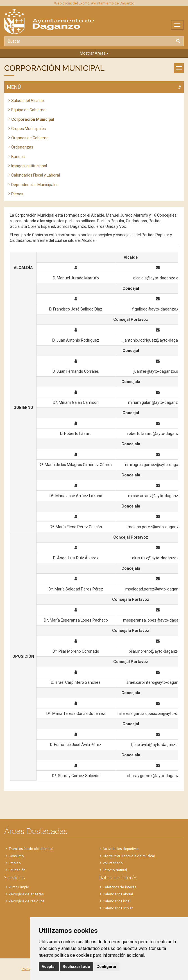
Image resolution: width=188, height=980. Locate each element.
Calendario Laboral (118, 894)
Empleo (14, 863)
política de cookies (73, 955)
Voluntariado (113, 863)
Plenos (17, 194)
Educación (17, 870)
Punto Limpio (19, 887)
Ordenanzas (22, 147)
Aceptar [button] (49, 967)
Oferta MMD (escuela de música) (129, 856)
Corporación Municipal (33, 119)
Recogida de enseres (26, 894)
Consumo (16, 856)
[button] (94, 53)
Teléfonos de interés (119, 887)
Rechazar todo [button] (76, 967)
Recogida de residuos (26, 901)
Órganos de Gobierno (30, 138)
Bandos (18, 157)
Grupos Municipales (29, 129)
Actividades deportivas (121, 849)
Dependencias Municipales (35, 185)
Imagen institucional (29, 166)
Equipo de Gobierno (28, 110)
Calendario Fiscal (116, 901)
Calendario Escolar (118, 908)
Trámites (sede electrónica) (31, 849)
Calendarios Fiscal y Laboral (36, 175)
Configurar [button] (107, 967)
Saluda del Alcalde (28, 101)
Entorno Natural (115, 870)
